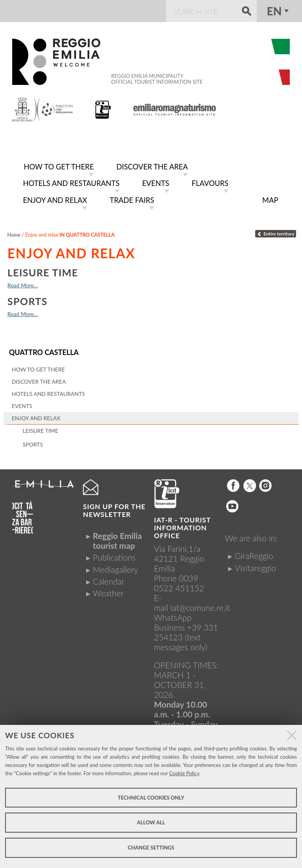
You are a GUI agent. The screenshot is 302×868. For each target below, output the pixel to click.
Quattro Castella (43, 350)
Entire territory (275, 231)
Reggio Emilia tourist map (117, 538)
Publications (114, 554)
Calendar (109, 578)
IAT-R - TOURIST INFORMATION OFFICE (182, 525)
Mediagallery (115, 566)
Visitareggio (255, 565)
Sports (28, 299)
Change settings (151, 848)
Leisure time (43, 270)
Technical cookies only (151, 798)
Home (14, 233)
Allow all (151, 822)
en (274, 11)
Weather (108, 590)
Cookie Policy (184, 773)
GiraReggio (254, 553)
